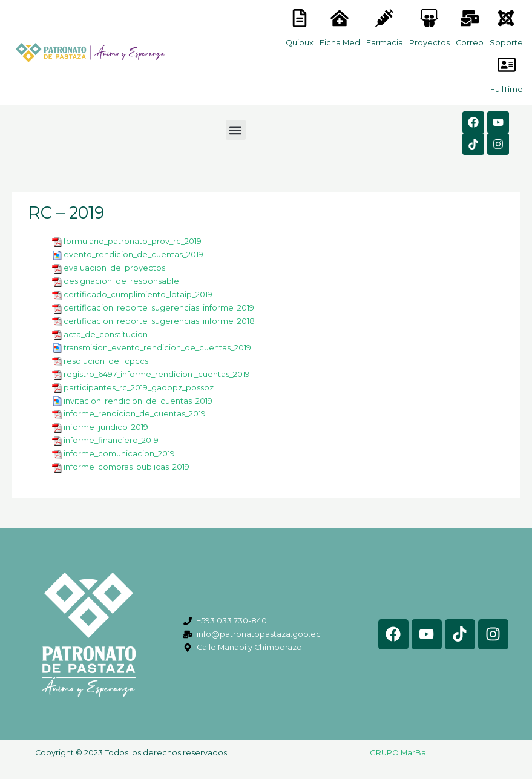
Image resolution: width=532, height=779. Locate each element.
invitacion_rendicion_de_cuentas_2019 (138, 401)
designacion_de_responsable (121, 281)
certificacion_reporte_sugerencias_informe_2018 (159, 321)
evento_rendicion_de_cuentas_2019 (133, 255)
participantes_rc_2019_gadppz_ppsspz (139, 388)
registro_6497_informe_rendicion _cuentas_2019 (157, 374)
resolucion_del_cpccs (106, 361)
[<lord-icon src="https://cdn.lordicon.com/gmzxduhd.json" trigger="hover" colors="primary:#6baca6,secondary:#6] (507, 65)
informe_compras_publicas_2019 (126, 467)
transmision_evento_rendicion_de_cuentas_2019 (157, 348)
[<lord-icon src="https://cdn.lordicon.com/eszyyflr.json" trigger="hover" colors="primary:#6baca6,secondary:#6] (506, 18)
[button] (236, 130)
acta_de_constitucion (106, 334)
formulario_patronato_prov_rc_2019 (133, 241)
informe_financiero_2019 (111, 440)
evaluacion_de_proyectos (114, 268)
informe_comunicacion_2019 (119, 454)
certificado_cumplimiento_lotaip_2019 (138, 294)
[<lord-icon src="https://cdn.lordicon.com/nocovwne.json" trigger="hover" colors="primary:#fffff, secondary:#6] (300, 18)
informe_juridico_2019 (106, 427)
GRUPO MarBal (399, 753)
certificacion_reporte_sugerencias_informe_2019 (159, 308)
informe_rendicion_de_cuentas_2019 (135, 414)
